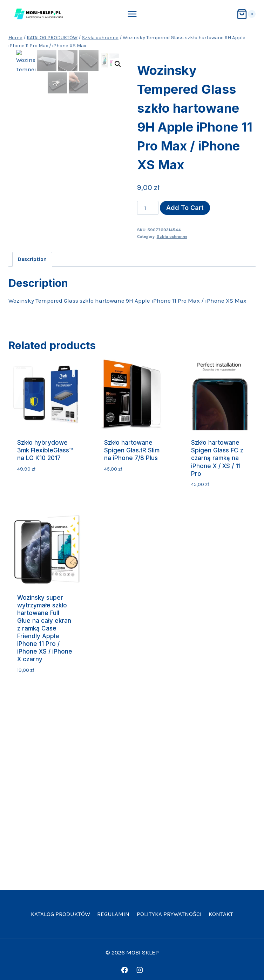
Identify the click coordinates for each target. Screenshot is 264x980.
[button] (118, 64)
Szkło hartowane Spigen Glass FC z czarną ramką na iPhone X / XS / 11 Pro (217, 458)
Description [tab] (32, 259)
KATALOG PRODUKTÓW (60, 914)
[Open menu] (132, 14)
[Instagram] (139, 970)
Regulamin (113, 914)
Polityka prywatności (169, 914)
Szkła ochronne (172, 237)
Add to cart (185, 208)
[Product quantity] (148, 208)
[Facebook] (124, 970)
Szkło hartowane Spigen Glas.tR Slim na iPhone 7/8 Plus (132, 450)
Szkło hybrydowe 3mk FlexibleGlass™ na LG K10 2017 (45, 450)
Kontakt (221, 914)
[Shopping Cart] (246, 14)
